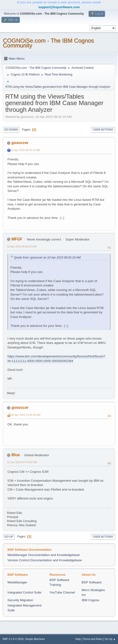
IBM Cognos (90, 600)
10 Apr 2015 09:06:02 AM (22, 246)
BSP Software (92, 582)
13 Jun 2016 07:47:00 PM (22, 462)
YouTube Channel (62, 592)
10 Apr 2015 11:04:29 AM (26, 415)
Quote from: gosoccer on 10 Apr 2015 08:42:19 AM (47, 258)
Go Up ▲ (110, 639)
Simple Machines (35, 639)
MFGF (17, 239)
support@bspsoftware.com (59, 7)
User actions (103, 130)
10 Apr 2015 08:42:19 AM (26, 150)
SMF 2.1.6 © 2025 (13, 639)
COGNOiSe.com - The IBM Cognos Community (48, 43)
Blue (16, 455)
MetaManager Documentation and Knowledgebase (44, 555)
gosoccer (20, 143)
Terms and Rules (93, 639)
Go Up (9, 537)
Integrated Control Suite (24, 592)
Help (78, 639)
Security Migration (20, 600)
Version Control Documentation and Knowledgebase (45, 560)
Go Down (11, 130)
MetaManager (17, 582)
